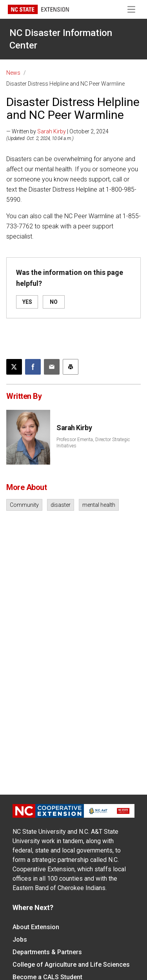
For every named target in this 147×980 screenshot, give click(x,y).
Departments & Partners (47, 952)
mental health (99, 505)
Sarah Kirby (52, 131)
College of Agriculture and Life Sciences (71, 965)
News (13, 73)
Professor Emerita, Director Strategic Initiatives (93, 443)
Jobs (20, 940)
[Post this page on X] (14, 367)
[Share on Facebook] (33, 367)
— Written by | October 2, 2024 (57, 131)
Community (24, 505)
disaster (61, 505)
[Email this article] (52, 367)
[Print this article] (71, 367)
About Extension (36, 927)
